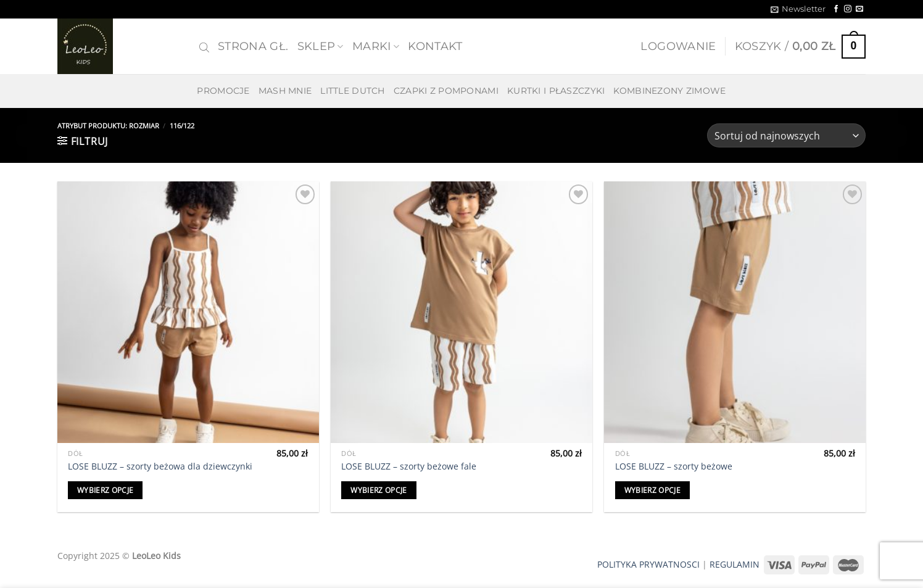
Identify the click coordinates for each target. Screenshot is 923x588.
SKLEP (321, 46)
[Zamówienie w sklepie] (786, 135)
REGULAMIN (735, 564)
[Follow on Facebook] (836, 9)
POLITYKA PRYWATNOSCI (648, 564)
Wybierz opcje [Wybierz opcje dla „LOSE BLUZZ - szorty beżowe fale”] (379, 490)
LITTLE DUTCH (352, 91)
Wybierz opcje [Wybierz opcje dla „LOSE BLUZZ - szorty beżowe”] (653, 490)
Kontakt (435, 46)
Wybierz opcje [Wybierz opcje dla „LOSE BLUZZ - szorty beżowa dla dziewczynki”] (106, 490)
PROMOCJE (223, 91)
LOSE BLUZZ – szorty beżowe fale (409, 466)
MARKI (376, 46)
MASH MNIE (285, 91)
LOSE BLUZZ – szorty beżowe (674, 466)
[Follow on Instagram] (848, 9)
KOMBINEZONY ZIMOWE (669, 91)
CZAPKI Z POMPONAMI (446, 91)
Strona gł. (253, 46)
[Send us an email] (859, 9)
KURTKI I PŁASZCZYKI (556, 91)
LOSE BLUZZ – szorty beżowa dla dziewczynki (160, 466)
